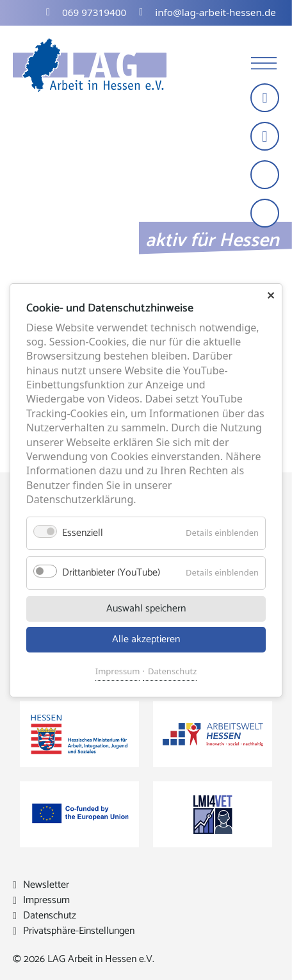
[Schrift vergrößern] (266, 176)
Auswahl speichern (146, 608)
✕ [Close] (271, 295)
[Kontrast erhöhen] (266, 214)
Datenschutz (172, 670)
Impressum (118, 670)
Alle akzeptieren (146, 639)
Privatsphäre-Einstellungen (79, 931)
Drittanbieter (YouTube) (111, 572)
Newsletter (46, 885)
